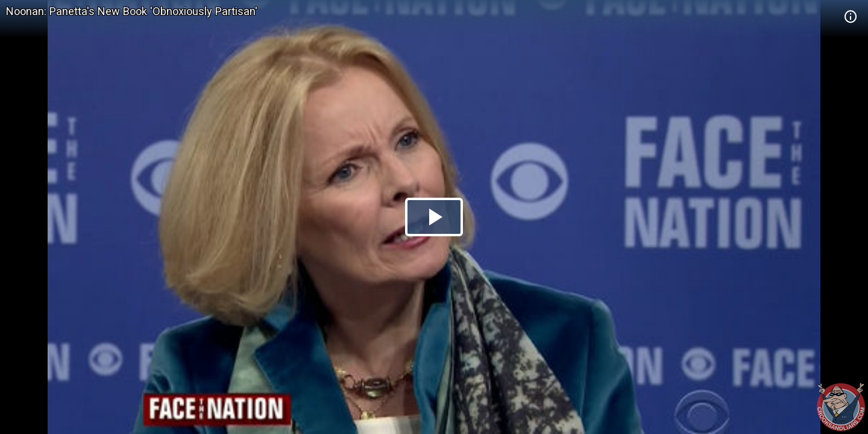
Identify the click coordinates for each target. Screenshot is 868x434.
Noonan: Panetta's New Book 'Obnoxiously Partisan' (132, 11)
